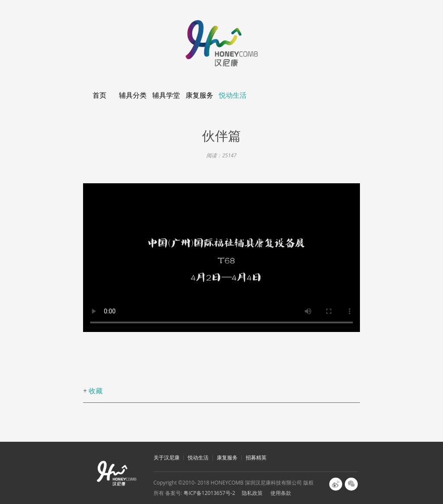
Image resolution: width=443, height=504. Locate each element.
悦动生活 (233, 95)
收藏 (96, 391)
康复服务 (199, 95)
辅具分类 (133, 95)
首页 (100, 95)
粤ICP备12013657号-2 (209, 493)
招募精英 (256, 458)
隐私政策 (252, 493)
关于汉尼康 (167, 458)
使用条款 (281, 493)
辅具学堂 (166, 95)
